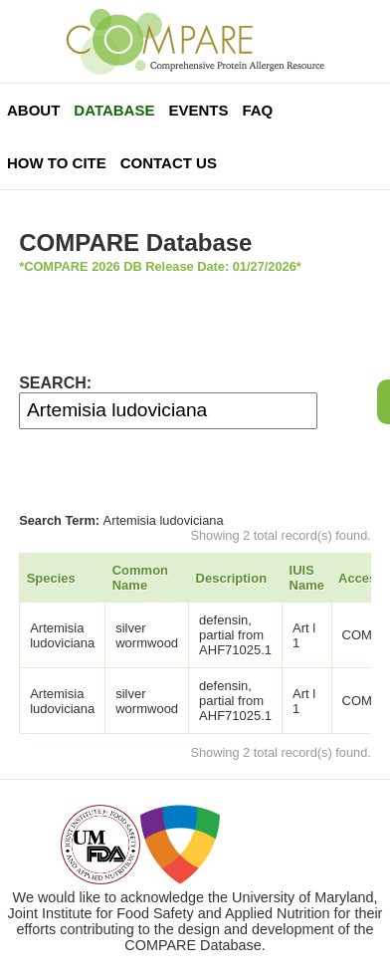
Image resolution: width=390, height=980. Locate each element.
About (33, 110)
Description (232, 578)
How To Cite (57, 163)
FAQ (257, 110)
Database (114, 110)
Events (198, 110)
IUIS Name (307, 578)
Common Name (140, 578)
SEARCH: (55, 383)
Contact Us (169, 163)
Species (51, 578)
